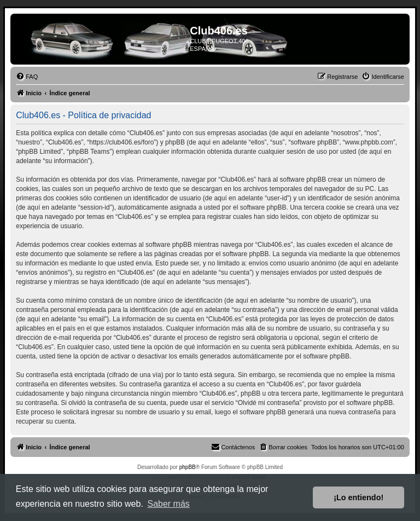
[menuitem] (27, 77)
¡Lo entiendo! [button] (358, 497)
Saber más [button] (168, 504)
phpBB (188, 467)
